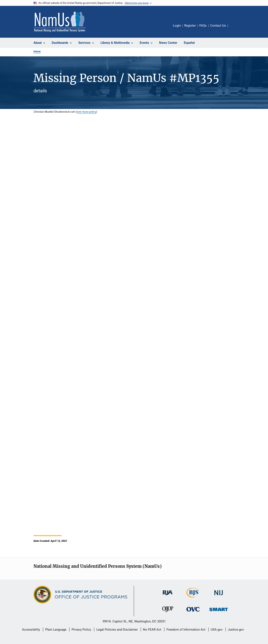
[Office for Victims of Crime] (193, 612)
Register (190, 26)
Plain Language (56, 630)
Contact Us (218, 26)
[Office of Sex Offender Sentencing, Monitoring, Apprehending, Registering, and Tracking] (219, 612)
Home (37, 51)
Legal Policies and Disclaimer (117, 630)
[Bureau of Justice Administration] (168, 596)
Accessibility (31, 630)
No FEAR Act (152, 630)
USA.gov (217, 630)
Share (234, 28)
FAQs (203, 26)
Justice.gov (236, 630)
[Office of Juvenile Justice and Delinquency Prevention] (168, 613)
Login (177, 26)
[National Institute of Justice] (219, 596)
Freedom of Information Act (186, 630)
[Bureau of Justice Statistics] (193, 598)
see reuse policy (86, 112)
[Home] (60, 22)
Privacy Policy (81, 630)
